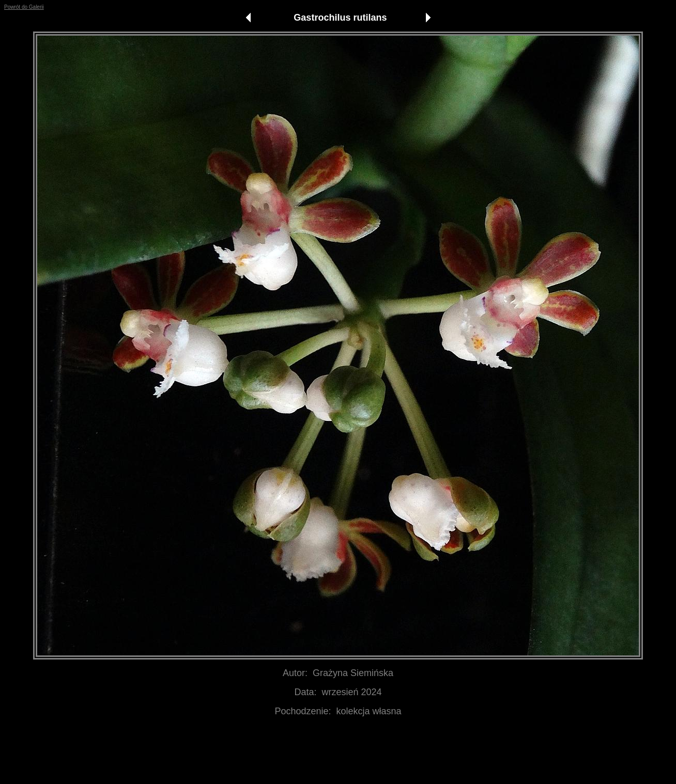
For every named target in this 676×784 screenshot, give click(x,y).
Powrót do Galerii (24, 7)
